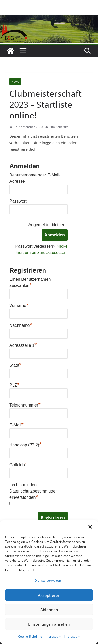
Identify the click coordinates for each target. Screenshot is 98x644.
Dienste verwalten (48, 580)
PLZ (14, 385)
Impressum (53, 637)
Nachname (21, 325)
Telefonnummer (25, 404)
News (15, 82)
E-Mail (16, 424)
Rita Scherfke (59, 127)
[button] (90, 527)
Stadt (15, 365)
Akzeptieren (49, 595)
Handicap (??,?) (25, 444)
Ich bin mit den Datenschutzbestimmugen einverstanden (34, 491)
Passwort (18, 201)
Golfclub (18, 464)
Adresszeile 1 (23, 345)
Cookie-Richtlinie (30, 637)
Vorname (19, 305)
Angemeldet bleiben (47, 225)
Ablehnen (49, 610)
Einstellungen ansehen (49, 624)
